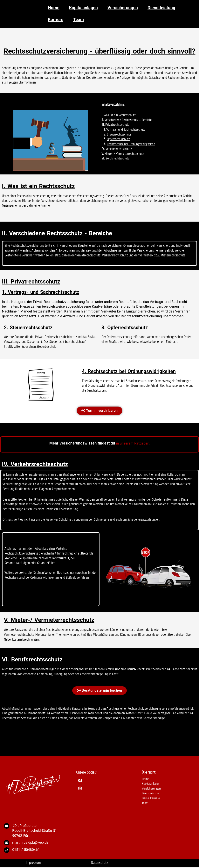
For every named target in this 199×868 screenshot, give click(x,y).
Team (145, 804)
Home (146, 779)
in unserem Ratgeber (132, 443)
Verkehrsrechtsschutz (119, 149)
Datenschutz (99, 863)
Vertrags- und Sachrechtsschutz (127, 130)
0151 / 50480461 (26, 850)
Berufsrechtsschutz (118, 158)
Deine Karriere (151, 799)
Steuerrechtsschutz (119, 135)
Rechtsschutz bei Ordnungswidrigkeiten (132, 144)
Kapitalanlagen (152, 784)
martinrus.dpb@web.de (30, 843)
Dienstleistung (151, 794)
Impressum (33, 863)
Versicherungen (152, 789)
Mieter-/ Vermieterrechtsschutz (125, 154)
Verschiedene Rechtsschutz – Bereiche (129, 120)
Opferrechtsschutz (119, 139)
